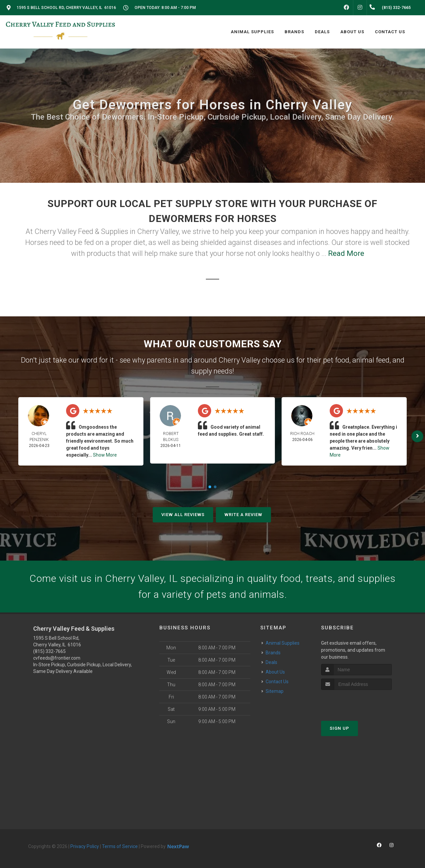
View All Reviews (183, 515)
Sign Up (340, 728)
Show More (105, 455)
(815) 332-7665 (49, 651)
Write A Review (243, 515)
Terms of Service (120, 846)
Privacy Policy (85, 846)
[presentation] (356, 702)
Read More (346, 253)
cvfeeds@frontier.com (57, 658)
